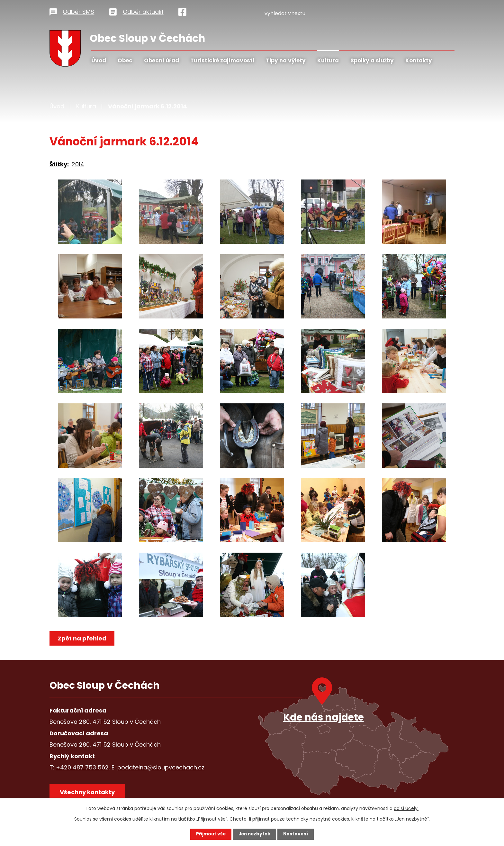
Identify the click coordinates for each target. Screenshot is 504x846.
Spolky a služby (372, 60)
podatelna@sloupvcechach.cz (161, 767)
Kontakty (419, 60)
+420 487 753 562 (82, 767)
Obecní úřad (162, 60)
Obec (125, 60)
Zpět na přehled (82, 638)
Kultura (328, 60)
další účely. (406, 808)
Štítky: (59, 164)
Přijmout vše (209, 834)
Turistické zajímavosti (222, 60)
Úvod (99, 60)
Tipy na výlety (286, 60)
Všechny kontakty (88, 793)
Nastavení (297, 834)
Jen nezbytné (254, 834)
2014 (78, 164)
